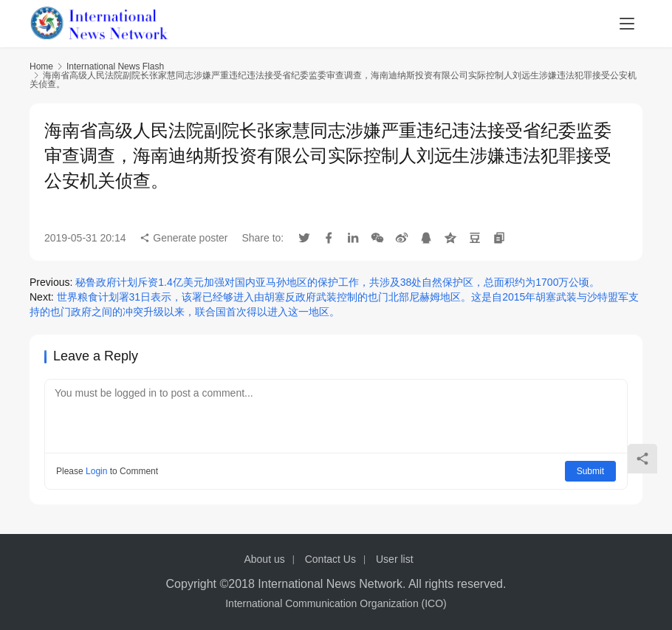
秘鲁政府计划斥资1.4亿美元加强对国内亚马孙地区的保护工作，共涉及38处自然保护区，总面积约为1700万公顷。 (337, 282)
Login (96, 471)
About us (264, 559)
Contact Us (330, 559)
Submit (590, 471)
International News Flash (115, 66)
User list (395, 559)
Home (41, 66)
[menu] (627, 24)
